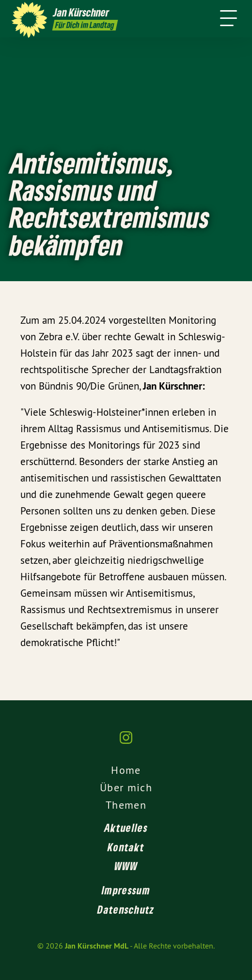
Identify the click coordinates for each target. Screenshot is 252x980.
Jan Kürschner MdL (97, 946)
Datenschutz (126, 909)
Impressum (126, 890)
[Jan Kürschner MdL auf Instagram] (126, 742)
